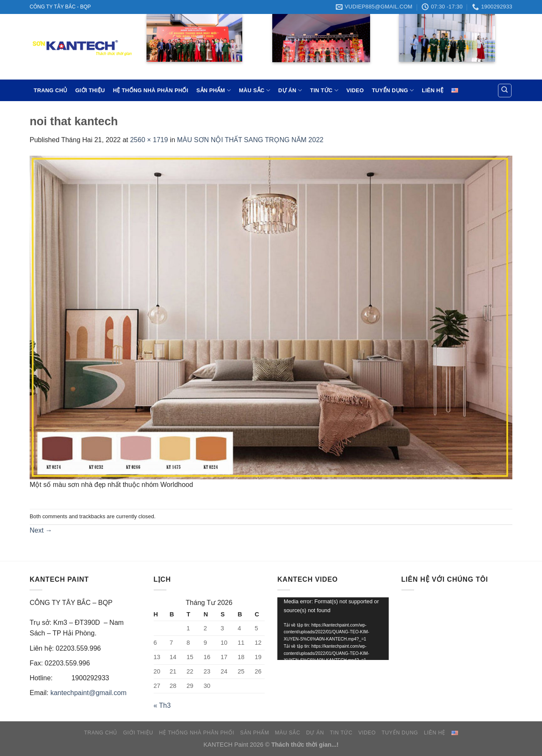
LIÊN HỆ (433, 90)
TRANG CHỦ (51, 90)
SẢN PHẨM (214, 90)
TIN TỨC (324, 90)
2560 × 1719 (149, 140)
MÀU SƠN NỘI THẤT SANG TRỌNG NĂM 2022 (250, 140)
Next (41, 530)
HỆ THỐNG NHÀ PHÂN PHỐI (151, 90)
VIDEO (355, 90)
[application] (333, 629)
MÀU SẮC (254, 90)
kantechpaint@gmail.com (88, 693)
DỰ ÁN (290, 90)
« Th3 (162, 705)
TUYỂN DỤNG (393, 90)
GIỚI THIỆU (90, 90)
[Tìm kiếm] (505, 91)
